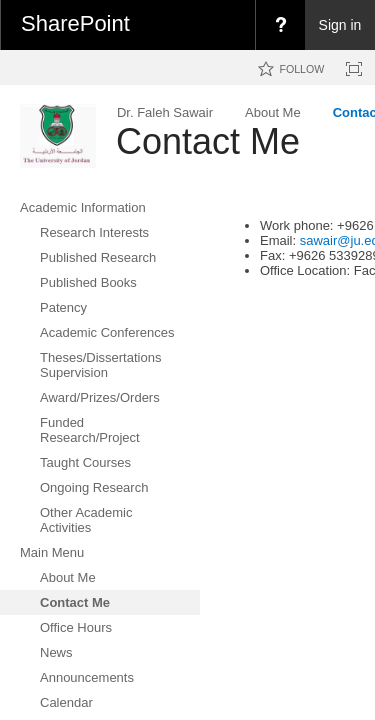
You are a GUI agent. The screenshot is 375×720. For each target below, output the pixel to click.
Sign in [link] (340, 25)
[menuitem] (280, 25)
